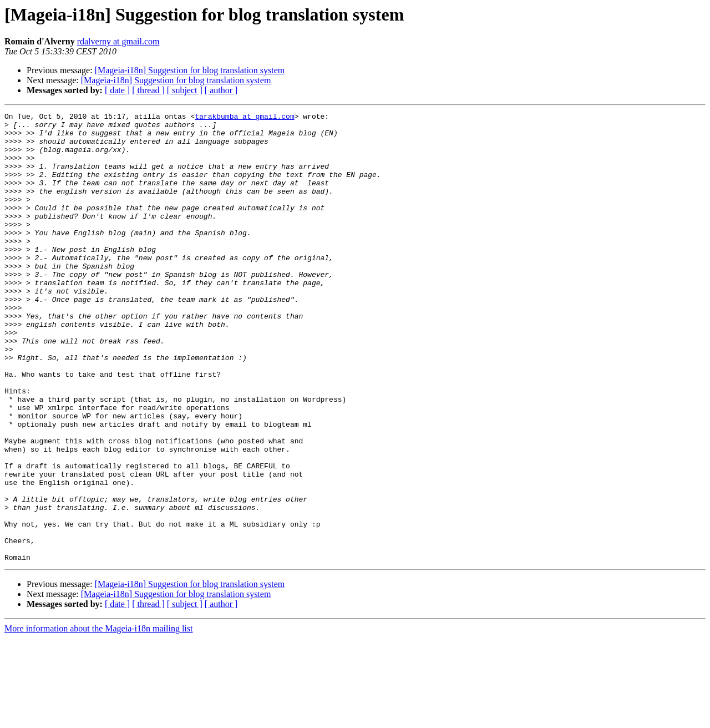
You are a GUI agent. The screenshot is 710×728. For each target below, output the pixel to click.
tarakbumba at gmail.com (244, 118)
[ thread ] (148, 90)
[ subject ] (185, 90)
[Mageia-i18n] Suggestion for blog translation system (190, 70)
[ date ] (117, 90)
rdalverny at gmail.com (118, 41)
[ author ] (221, 90)
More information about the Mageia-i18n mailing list (98, 718)
